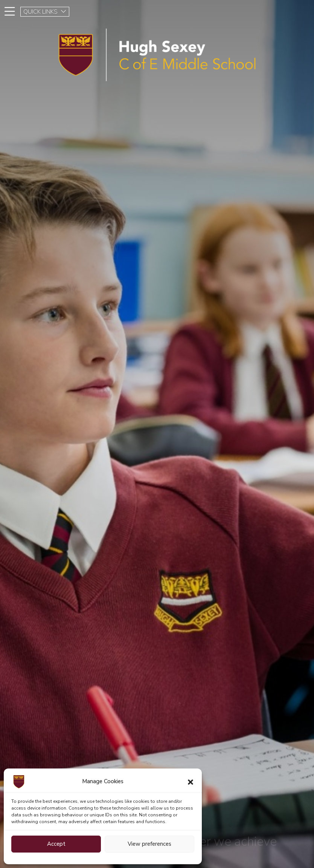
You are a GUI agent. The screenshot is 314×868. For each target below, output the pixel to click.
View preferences (149, 844)
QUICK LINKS (45, 12)
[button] (191, 782)
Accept (56, 844)
